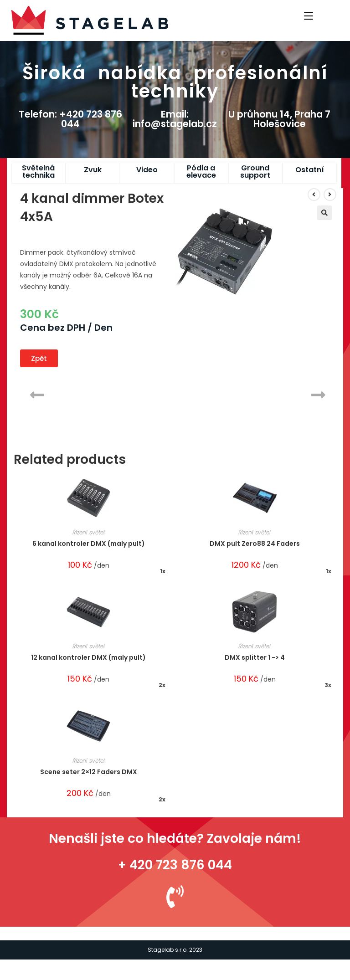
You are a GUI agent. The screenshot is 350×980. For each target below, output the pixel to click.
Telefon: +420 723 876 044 (70, 119)
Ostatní (310, 170)
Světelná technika (38, 172)
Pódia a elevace (201, 172)
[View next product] (330, 195)
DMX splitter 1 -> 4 (255, 657)
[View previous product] (314, 195)
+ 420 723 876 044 (175, 865)
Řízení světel (89, 532)
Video (147, 170)
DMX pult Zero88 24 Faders (255, 544)
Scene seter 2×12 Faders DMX (89, 772)
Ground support (255, 172)
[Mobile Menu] (310, 15)
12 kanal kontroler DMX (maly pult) (88, 657)
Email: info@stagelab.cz (175, 119)
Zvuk (93, 170)
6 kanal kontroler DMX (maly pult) (89, 544)
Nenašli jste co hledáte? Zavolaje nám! (175, 839)
